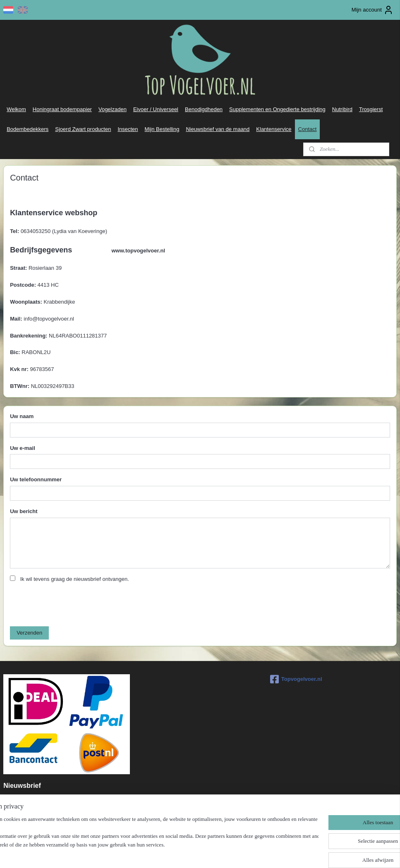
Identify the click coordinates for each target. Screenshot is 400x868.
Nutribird (342, 109)
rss (191, 853)
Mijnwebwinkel (282, 853)
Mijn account (372, 10)
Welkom (16, 109)
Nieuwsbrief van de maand (218, 129)
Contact (308, 129)
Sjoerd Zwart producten (83, 129)
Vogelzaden (113, 109)
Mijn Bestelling (162, 129)
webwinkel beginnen (218, 853)
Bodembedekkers (28, 129)
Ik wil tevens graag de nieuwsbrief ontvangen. (75, 579)
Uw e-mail (23, 448)
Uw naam (22, 416)
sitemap (176, 853)
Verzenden (29, 633)
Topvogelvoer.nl (296, 679)
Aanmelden (24, 819)
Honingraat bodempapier (62, 109)
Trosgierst (371, 109)
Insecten (128, 129)
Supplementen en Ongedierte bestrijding (277, 109)
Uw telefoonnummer (36, 480)
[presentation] (73, 604)
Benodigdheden (204, 109)
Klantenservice (274, 129)
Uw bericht (24, 512)
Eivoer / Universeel (156, 109)
